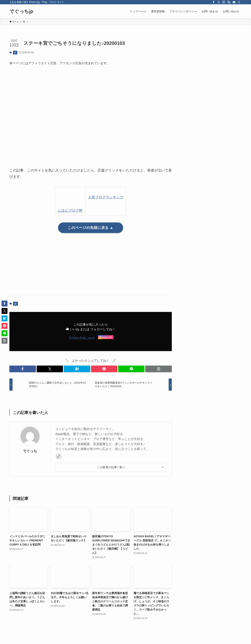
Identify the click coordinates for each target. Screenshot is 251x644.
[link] (59, 456)
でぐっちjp (21, 11)
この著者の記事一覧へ (111, 467)
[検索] (239, 2)
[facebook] (214, 2)
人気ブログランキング (106, 197)
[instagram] (224, 2)
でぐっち (30, 451)
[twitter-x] (219, 2)
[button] (23, 369)
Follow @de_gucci (82, 338)
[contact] (234, 2)
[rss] (229, 2)
